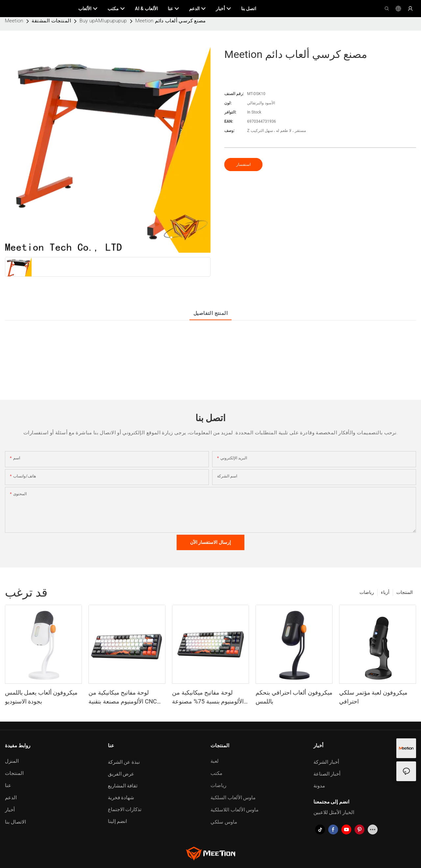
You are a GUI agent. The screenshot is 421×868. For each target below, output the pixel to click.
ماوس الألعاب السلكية (233, 798)
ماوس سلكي (224, 822)
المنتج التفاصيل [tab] (210, 313)
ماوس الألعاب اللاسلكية (235, 810)
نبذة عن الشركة (124, 762)
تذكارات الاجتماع (125, 809)
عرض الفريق (121, 774)
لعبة (215, 761)
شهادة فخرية (121, 798)
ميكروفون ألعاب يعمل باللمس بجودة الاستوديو (41, 697)
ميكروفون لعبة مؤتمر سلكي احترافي (373, 697)
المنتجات (405, 592)
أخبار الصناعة (327, 774)
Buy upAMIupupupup (103, 21)
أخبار (10, 810)
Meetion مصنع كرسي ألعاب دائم (171, 21)
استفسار (243, 165)
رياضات (367, 592)
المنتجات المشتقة (51, 21)
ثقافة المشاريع (123, 786)
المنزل (12, 761)
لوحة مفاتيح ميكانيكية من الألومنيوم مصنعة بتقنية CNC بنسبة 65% (123, 697)
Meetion (14, 21)
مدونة (319, 786)
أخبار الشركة (326, 762)
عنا (8, 785)
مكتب (216, 773)
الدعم (11, 798)
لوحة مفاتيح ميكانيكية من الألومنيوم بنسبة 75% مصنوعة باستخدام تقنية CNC (208, 697)
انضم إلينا (118, 821)
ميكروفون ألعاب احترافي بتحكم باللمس (294, 697)
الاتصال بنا (15, 822)
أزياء (385, 592)
